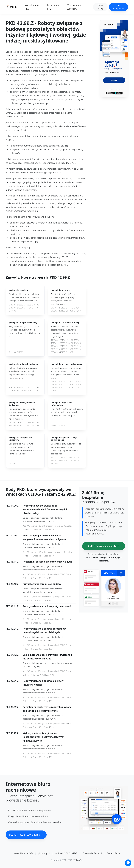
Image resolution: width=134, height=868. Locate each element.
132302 (54, 343)
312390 (77, 349)
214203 (62, 382)
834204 (62, 460)
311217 (54, 349)
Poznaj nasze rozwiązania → (26, 835)
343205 (62, 352)
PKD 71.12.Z (12, 655)
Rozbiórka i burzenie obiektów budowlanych (47, 562)
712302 (70, 352)
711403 (28, 388)
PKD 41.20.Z (12, 506)
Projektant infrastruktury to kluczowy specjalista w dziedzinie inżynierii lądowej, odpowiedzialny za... (67, 412)
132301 (77, 340)
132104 (62, 340)
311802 (12, 311)
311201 (70, 346)
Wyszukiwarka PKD (32, 7)
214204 (70, 343)
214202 (54, 382)
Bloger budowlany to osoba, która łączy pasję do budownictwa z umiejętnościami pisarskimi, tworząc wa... (25, 331)
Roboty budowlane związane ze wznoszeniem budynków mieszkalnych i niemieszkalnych (45, 509)
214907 (62, 388)
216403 (54, 346)
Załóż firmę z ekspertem (104, 546)
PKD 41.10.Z (12, 536)
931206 (28, 391)
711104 (12, 352)
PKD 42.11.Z (12, 606)
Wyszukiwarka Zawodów (74, 7)
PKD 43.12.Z (12, 584)
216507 (12, 308)
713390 (20, 391)
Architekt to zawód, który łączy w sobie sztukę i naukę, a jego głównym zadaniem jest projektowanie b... (65, 299)
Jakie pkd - (18, 290)
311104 (28, 308)
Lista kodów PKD (53, 7)
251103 (62, 311)
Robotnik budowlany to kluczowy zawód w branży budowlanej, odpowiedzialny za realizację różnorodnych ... (23, 373)
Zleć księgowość (118, 7)
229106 (62, 346)
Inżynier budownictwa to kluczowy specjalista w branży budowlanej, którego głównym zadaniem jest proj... (66, 373)
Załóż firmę (100, 7)
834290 (70, 460)
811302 (77, 457)
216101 (54, 308)
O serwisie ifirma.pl (92, 853)
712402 (28, 426)
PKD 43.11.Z (12, 562)
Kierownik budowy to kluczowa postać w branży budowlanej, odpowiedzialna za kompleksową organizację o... (65, 331)
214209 (77, 385)
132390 (62, 343)
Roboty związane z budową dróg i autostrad (47, 606)
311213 (77, 346)
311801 (35, 308)
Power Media (114, 853)
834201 (54, 460)
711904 (12, 391)
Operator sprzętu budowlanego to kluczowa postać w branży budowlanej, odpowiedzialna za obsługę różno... (66, 449)
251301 (70, 311)
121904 (54, 340)
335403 (54, 352)
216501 (12, 305)
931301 (35, 391)
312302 (70, 349)
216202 (54, 311)
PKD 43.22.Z (12, 733)
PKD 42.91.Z (12, 681)
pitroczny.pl (44, 853)
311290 (62, 349)
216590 (20, 308)
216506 (35, 305)
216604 (54, 426)
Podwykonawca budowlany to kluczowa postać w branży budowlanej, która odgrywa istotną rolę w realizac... (24, 414)
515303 (12, 388)
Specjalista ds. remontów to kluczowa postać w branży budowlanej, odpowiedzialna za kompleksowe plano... (23, 449)
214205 (77, 382)
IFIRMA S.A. (78, 860)
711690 (35, 388)
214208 (70, 385)
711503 (20, 352)
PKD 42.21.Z (12, 629)
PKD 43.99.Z (12, 707)
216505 (28, 305)
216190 (70, 308)
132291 (70, 340)
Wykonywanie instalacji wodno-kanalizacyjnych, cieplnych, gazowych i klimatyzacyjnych (44, 737)
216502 (20, 305)
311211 (28, 423)
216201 (77, 308)
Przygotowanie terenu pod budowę (42, 584)
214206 (77, 343)
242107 (12, 463)
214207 (62, 385)
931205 (35, 426)
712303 (62, 457)
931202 (77, 460)
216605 (62, 426)
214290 (54, 388)
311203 (77, 311)
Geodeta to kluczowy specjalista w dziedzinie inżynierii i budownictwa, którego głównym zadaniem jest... (24, 297)
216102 (62, 308)
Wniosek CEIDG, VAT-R (66, 853)
